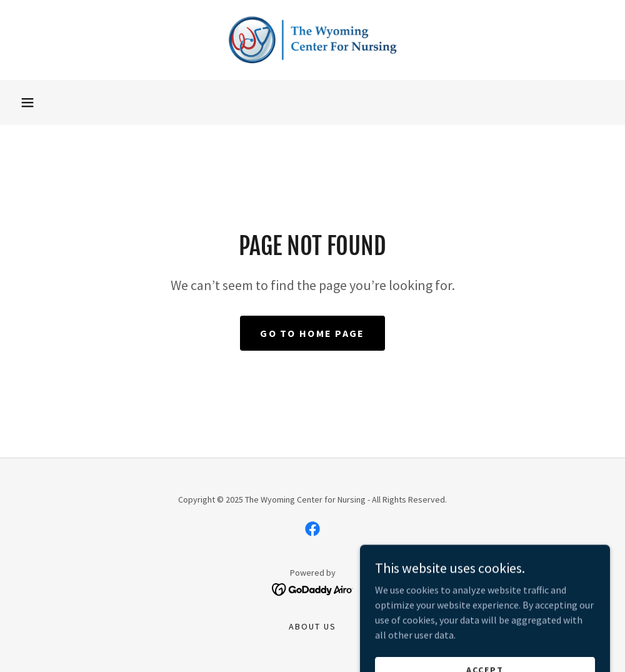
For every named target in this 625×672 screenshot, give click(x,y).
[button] (27, 103)
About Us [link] (312, 626)
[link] (312, 40)
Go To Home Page (312, 333)
